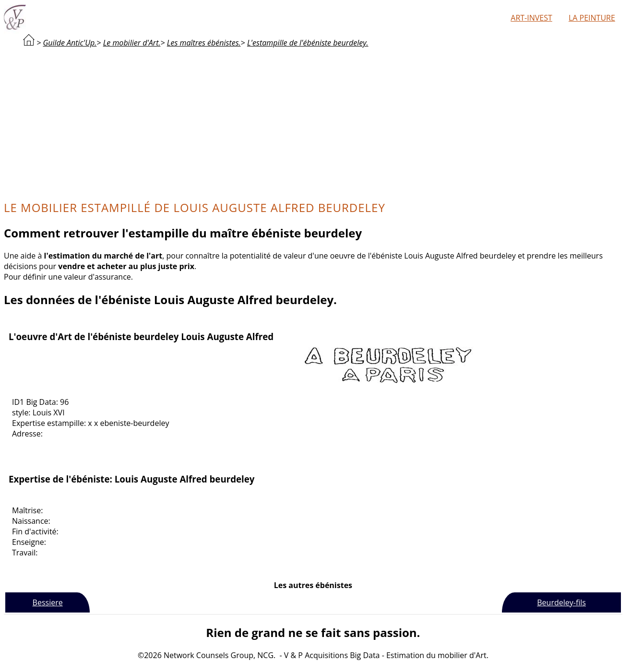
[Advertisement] (313, 123)
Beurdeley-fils (561, 602)
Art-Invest (531, 18)
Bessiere (48, 602)
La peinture (592, 18)
